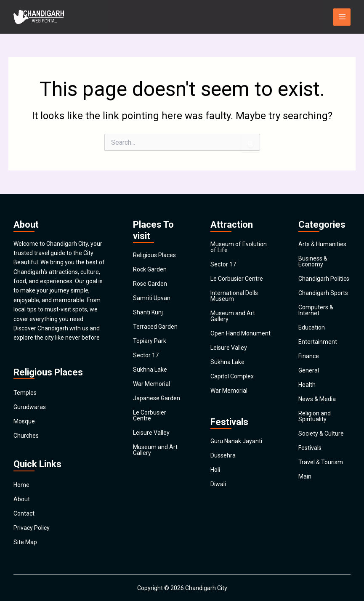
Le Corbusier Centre (150, 415)
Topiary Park (150, 341)
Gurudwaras (30, 407)
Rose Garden (150, 284)
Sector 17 (146, 355)
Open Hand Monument (240, 333)
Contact (24, 513)
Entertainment (318, 342)
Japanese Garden (157, 398)
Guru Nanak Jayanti (236, 441)
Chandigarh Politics (324, 279)
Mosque (24, 421)
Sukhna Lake (150, 370)
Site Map (25, 542)
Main (305, 476)
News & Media (317, 399)
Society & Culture (321, 433)
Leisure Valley (151, 433)
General (309, 370)
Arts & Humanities (322, 244)
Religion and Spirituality (315, 416)
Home (21, 485)
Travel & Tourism (321, 462)
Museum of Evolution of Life (239, 247)
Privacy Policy (32, 528)
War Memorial (151, 384)
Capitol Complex (232, 376)
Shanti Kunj (148, 312)
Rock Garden (150, 269)
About (22, 499)
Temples (25, 393)
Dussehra (223, 455)
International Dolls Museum (234, 296)
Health (307, 385)
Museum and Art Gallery (155, 450)
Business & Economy (313, 261)
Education (312, 327)
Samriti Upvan (152, 298)
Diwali (218, 484)
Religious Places (154, 255)
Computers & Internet (316, 310)
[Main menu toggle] (342, 17)
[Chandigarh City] (39, 17)
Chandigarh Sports (323, 293)
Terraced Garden (155, 327)
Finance (309, 356)
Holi (215, 470)
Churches (26, 436)
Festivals (310, 448)
